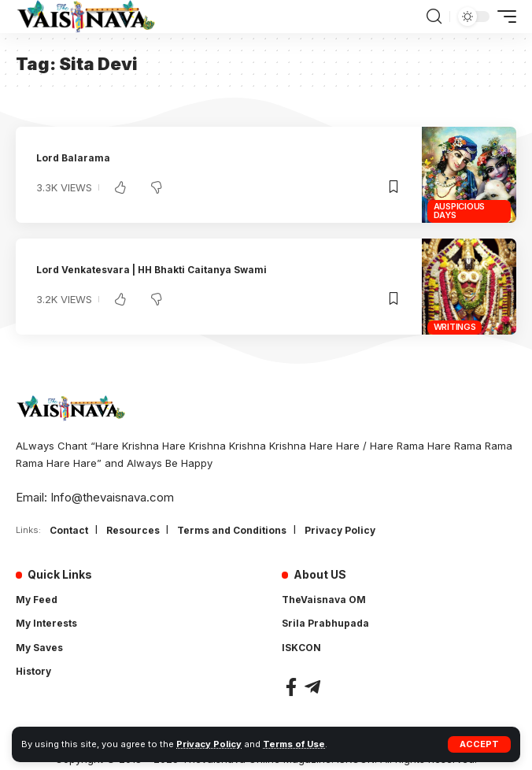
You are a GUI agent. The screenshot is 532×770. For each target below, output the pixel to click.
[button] (479, 744)
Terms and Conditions (232, 530)
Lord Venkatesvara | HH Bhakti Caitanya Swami (151, 270)
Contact (69, 530)
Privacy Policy (209, 744)
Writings (455, 327)
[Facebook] (291, 687)
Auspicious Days (460, 211)
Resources (133, 530)
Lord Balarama (73, 158)
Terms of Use (294, 744)
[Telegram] (312, 687)
